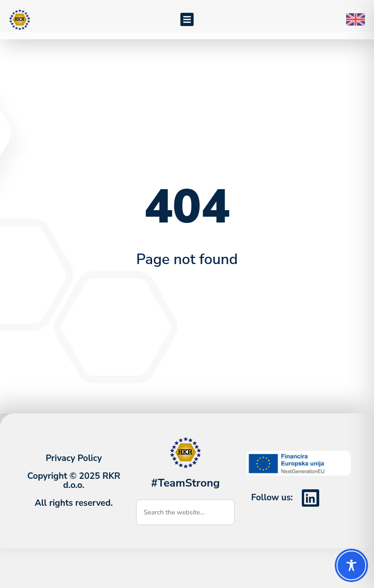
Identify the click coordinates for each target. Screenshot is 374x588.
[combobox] (186, 520)
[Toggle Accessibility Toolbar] (351, 565)
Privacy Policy (74, 466)
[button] (187, 19)
